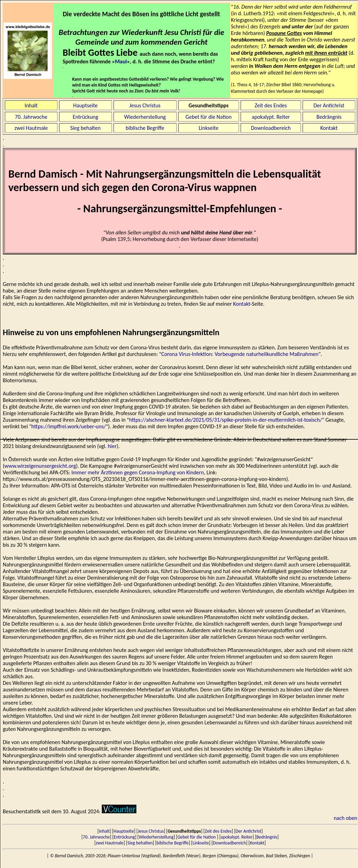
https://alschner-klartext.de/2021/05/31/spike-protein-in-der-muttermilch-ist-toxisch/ (226, 420)
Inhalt (31, 105)
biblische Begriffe (145, 128)
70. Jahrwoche (31, 117)
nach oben (346, 818)
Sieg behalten (86, 128)
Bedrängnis (329, 117)
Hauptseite (85, 105)
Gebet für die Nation (209, 117)
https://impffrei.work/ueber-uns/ (69, 426)
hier (112, 446)
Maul (121, 61)
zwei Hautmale (31, 128)
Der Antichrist (329, 105)
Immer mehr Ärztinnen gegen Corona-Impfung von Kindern (138, 472)
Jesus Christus (145, 105)
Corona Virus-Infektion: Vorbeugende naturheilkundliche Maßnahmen (240, 354)
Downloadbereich (271, 128)
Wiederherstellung (145, 117)
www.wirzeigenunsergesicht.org (40, 466)
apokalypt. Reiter (271, 117)
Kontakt (329, 128)
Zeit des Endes (271, 105)
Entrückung (86, 117)
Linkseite (209, 128)
